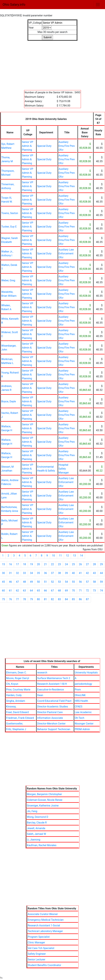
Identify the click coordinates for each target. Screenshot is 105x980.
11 (60, 556)
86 (80, 599)
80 (38, 599)
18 (24, 564)
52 (52, 582)
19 (31, 564)
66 (45, 591)
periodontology (83, 684)
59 (101, 582)
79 (31, 599)
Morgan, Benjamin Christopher (44, 794)
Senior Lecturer (36, 960)
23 (59, 564)
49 (31, 582)
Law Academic (83, 712)
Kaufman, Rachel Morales (42, 845)
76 (10, 599)
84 (66, 599)
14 (81, 556)
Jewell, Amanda (36, 828)
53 (59, 582)
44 (101, 573)
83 (59, 599)
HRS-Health (81, 701)
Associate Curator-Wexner (43, 914)
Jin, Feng (32, 811)
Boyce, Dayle (9, 401)
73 (94, 591)
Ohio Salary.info (14, 5)
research (42, 673)
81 (45, 599)
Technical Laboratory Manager (45, 931)
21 (45, 564)
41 (80, 573)
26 (80, 564)
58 (94, 582)
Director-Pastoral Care (50, 712)
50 (38, 582)
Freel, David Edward (17, 712)
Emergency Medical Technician (46, 920)
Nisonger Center (84, 724)
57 (87, 582)
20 (38, 564)
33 (24, 573)
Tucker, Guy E (9, 227)
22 (52, 564)
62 (17, 591)
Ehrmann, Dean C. (16, 673)
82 (52, 599)
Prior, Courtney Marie (18, 690)
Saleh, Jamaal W (36, 834)
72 (87, 591)
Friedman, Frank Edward (20, 718)
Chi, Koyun (12, 684)
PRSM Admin (82, 729)
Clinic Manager (36, 942)
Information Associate (50, 718)
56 (80, 582)
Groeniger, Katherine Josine (43, 806)
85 (73, 599)
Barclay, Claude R (37, 823)
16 (10, 564)
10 (53, 556)
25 (73, 564)
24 (66, 564)
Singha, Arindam (16, 701)
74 (101, 591)
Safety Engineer (37, 954)
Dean (40, 695)
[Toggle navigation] (98, 5)
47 (17, 582)
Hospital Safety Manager (64, 469)
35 (38, 573)
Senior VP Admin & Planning (28, 146)
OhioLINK (80, 695)
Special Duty (44, 146)
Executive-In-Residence (50, 690)
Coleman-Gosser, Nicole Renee (45, 800)
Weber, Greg (8, 280)
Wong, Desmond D (38, 817)
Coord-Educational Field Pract (54, 701)
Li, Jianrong (34, 840)
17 (17, 564)
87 (87, 599)
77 (17, 599)
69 (66, 591)
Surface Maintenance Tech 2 (54, 678)
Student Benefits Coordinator (44, 965)
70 (73, 591)
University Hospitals (86, 673)
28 (94, 564)
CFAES (79, 707)
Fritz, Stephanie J (16, 729)
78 (24, 599)
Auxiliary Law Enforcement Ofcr (66, 254)
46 (10, 582)
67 (52, 591)
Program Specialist (39, 937)
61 (10, 591)
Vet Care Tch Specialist (41, 948)
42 (87, 573)
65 (38, 591)
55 (73, 582)
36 (45, 573)
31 (10, 573)
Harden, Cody (14, 695)
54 (66, 582)
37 (52, 573)
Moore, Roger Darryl (18, 678)
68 (59, 591)
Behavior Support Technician (54, 729)
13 (74, 556)
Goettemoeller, (15, 724)
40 (73, 573)
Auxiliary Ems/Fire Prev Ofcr (67, 146)
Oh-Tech (80, 718)
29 (101, 564)
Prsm (78, 690)
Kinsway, (11, 707)
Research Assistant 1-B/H (52, 684)
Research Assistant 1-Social (44, 925)
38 (59, 573)
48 (24, 582)
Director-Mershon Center (51, 724)
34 (31, 573)
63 (24, 591)
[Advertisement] (53, 64)
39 (66, 573)
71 (80, 591)
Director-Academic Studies (53, 707)
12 (67, 556)
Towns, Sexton (10, 213)
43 (94, 573)
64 (31, 591)
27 (87, 564)
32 (17, 573)
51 (45, 582)
